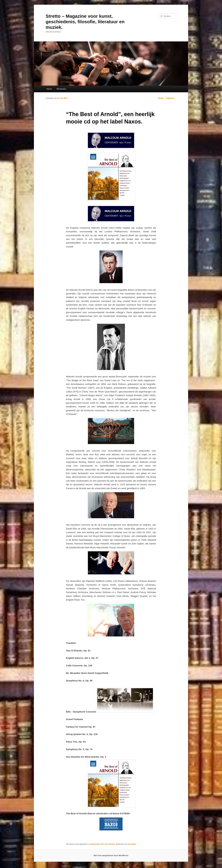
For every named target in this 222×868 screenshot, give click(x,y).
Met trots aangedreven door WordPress (111, 856)
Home (49, 89)
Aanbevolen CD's (97, 844)
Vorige (160, 98)
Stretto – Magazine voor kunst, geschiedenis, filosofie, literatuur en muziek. (85, 22)
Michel (112, 844)
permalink (132, 844)
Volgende (171, 98)
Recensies (61, 89)
